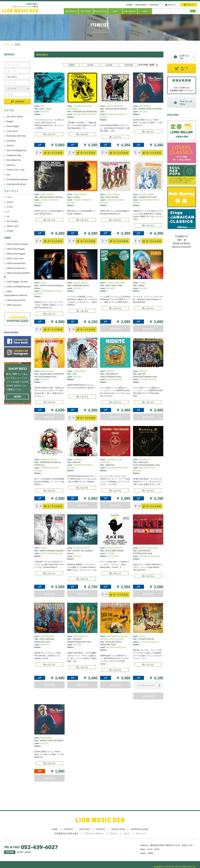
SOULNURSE (112, 468)
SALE (145, 11)
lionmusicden (11, 332)
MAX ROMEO (145, 106)
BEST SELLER (130, 11)
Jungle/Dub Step (14, 155)
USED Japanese (14, 305)
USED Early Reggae (16, 249)
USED (115, 11)
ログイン (114, 834)
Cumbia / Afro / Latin (15, 170)
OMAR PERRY (80, 371)
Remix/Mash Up (13, 160)
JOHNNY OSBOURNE (116, 283)
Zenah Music (154, 556)
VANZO (142, 283)
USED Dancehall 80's (16, 263)
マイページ (141, 834)
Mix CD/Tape (12, 221)
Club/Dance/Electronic (16, 184)
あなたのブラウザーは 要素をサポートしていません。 (148, 685)
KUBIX (43, 283)
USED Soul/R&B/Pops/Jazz (19, 287)
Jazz (8, 175)
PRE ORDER (86, 11)
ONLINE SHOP (118, 829)
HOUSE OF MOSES (49, 200)
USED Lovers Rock (15, 258)
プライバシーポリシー (94, 834)
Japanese (11, 165)
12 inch (10, 207)
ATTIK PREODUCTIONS (51, 291)
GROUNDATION (48, 636)
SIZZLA (44, 548)
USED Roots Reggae (16, 254)
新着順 (72, 65)
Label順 (109, 65)
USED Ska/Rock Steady (17, 244)
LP (8, 212)
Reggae (10, 121)
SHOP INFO (141, 5)
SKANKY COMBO (147, 194)
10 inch (10, 202)
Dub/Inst (10, 145)
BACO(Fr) (45, 112)
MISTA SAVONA (47, 371)
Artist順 (90, 65)
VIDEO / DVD (12, 226)
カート (127, 834)
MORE (18, 397)
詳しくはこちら (50, 134)
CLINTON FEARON (82, 548)
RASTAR (110, 379)
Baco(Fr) (104, 117)
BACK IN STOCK (101, 11)
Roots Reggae (13, 126)
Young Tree (121, 647)
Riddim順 (129, 65)
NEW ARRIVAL (71, 11)
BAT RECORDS (80, 114)
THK (43, 106)
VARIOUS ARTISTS (49, 460)
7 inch (9, 197)
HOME (129, 5)
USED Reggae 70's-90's (17, 282)
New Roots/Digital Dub (16, 150)
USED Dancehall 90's (16, 268)
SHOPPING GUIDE (139, 829)
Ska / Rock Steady (15, 117)
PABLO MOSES (47, 194)
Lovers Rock (12, 131)
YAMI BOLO (79, 460)
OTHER (10, 231)
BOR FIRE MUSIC (147, 468)
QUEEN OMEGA (81, 283)
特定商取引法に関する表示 (66, 834)
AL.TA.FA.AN (145, 642)
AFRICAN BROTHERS (149, 548)
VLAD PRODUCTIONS (149, 200)
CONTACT (154, 5)
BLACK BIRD (113, 556)
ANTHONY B (145, 460)
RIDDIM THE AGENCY (116, 114)
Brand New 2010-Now (16, 136)
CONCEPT (69, 829)
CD (8, 217)
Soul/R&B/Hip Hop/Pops (17, 179)
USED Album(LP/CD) (16, 300)
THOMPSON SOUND (50, 468)
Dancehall (11, 141)
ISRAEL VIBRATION (115, 106)
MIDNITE (110, 371)
